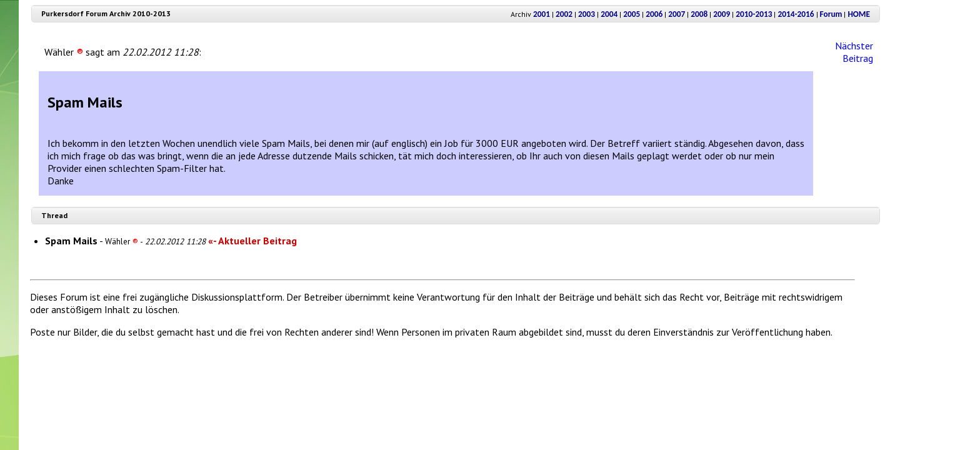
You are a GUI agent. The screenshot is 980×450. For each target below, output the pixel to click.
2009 (722, 14)
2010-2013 (754, 14)
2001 (542, 14)
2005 (632, 14)
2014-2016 (796, 14)
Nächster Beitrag (854, 52)
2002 (564, 14)
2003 (587, 14)
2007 (677, 14)
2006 (654, 14)
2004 (609, 14)
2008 (699, 14)
